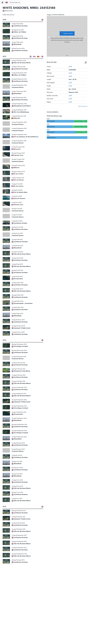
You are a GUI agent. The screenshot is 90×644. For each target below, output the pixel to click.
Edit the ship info (83, 106)
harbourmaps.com (15, 2)
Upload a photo (67, 33)
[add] (70, 67)
